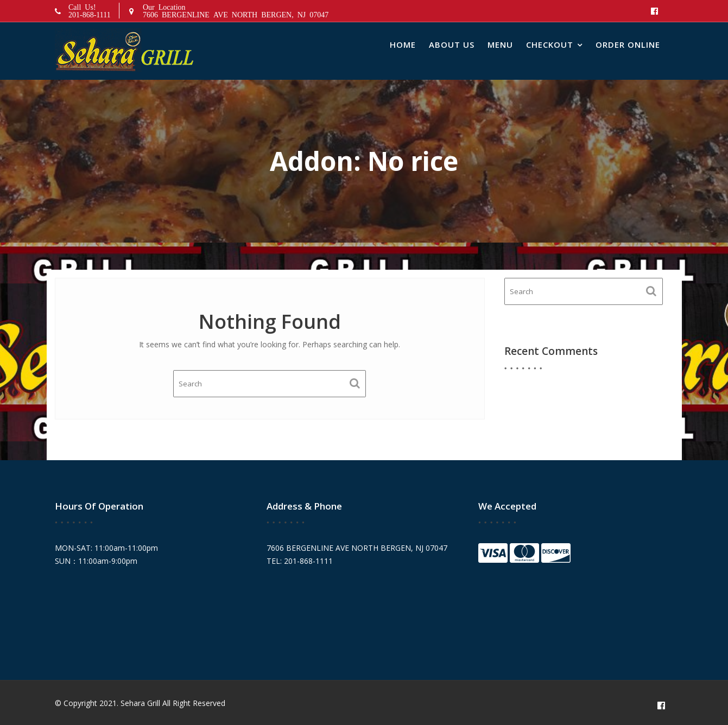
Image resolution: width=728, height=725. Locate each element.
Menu (500, 44)
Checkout (550, 44)
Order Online (628, 44)
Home (403, 44)
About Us (452, 44)
